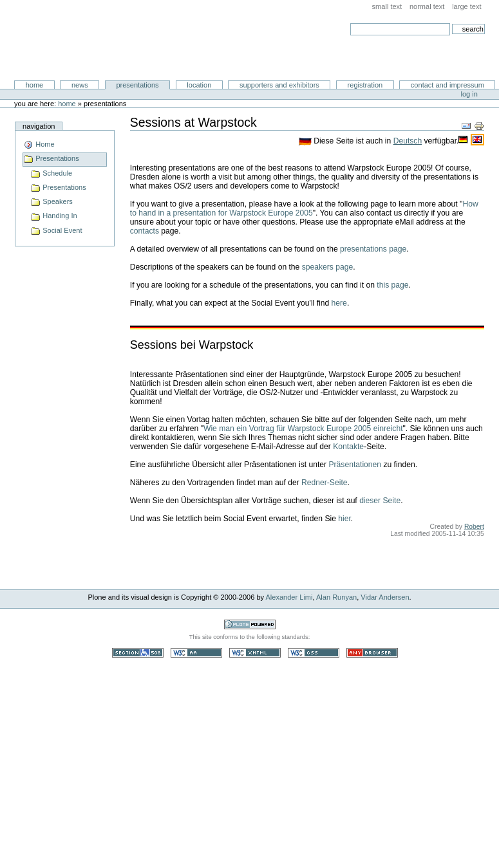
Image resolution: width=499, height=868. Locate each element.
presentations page (373, 249)
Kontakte (348, 447)
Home (35, 85)
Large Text (466, 6)
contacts (145, 231)
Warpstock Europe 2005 (106, 41)
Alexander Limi (289, 597)
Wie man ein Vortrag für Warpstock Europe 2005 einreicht (303, 429)
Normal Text (427, 6)
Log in (469, 94)
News (80, 85)
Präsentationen (355, 465)
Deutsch (408, 141)
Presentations (137, 85)
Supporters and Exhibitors (279, 85)
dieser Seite (380, 501)
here (339, 303)
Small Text (387, 6)
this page (392, 285)
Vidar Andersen (385, 597)
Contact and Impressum (447, 85)
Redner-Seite (324, 483)
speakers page (328, 267)
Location (199, 85)
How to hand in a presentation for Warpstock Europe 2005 (304, 208)
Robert (474, 527)
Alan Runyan (336, 597)
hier (344, 519)
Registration (365, 85)
